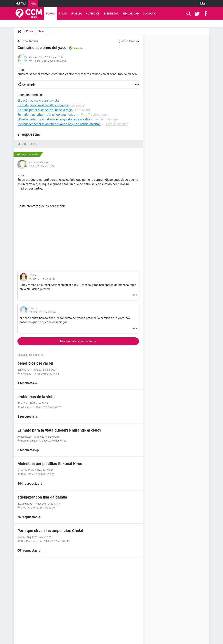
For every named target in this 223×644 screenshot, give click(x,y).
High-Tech (21, 4)
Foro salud (78, 105)
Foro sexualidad (117, 124)
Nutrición (93, 14)
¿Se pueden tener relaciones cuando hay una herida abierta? (59, 124)
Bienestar (111, 14)
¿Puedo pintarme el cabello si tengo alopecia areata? (54, 119)
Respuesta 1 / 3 (28, 144)
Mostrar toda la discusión (76, 341)
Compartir (29, 85)
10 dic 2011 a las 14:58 (42, 166)
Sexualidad (131, 14)
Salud (33, 4)
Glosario (149, 14)
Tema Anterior (30, 41)
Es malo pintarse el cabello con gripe (43, 105)
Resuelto (78, 48)
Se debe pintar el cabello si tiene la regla (45, 110)
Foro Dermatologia (106, 119)
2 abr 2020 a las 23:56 (54, 61)
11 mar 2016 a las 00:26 (43, 312)
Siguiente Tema (126, 41)
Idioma (204, 4)
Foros (50, 14)
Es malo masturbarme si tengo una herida (46, 115)
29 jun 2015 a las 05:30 (42, 279)
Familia (77, 14)
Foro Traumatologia (95, 115)
